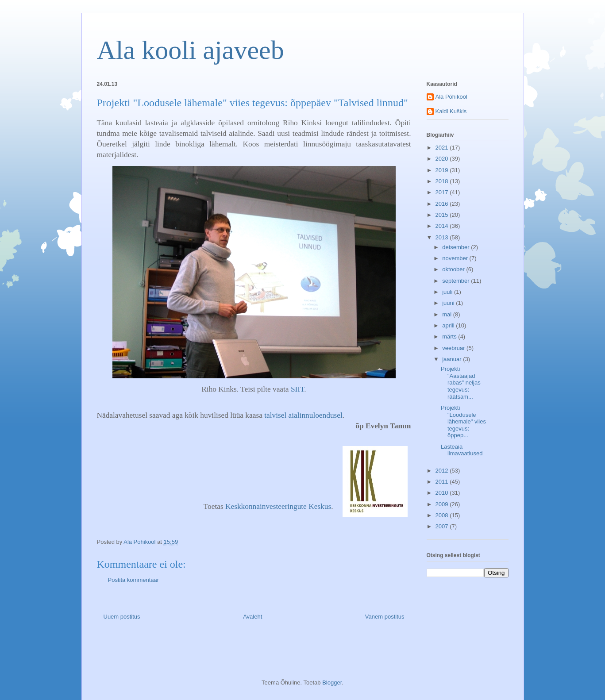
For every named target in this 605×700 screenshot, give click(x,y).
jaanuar (453, 359)
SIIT (297, 389)
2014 (443, 226)
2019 (443, 170)
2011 (443, 482)
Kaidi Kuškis (451, 111)
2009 (443, 504)
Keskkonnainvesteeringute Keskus (278, 506)
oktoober (454, 269)
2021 (443, 148)
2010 (443, 493)
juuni (449, 303)
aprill (449, 325)
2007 (443, 526)
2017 (443, 192)
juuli (448, 292)
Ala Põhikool (451, 97)
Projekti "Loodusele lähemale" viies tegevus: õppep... (463, 421)
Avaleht (252, 617)
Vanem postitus (385, 617)
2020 (443, 159)
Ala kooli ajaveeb (191, 50)
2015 (443, 215)
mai (448, 314)
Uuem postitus (122, 617)
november (456, 258)
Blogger (332, 683)
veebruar (454, 348)
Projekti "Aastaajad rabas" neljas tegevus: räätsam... (461, 383)
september (457, 281)
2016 (443, 204)
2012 (443, 471)
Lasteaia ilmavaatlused (462, 450)
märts (450, 337)
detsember (457, 247)
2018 (443, 181)
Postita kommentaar (134, 580)
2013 (443, 237)
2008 (443, 515)
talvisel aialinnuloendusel (303, 415)
